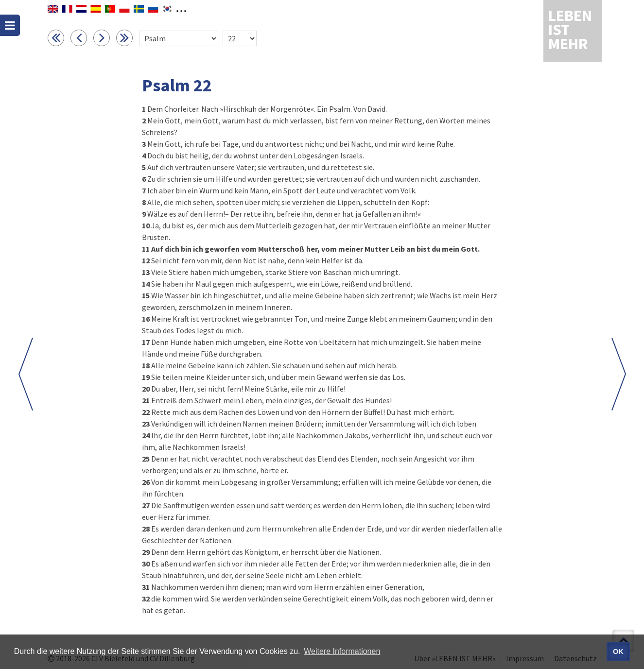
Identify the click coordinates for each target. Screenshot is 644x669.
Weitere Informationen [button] (342, 651)
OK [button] (618, 652)
